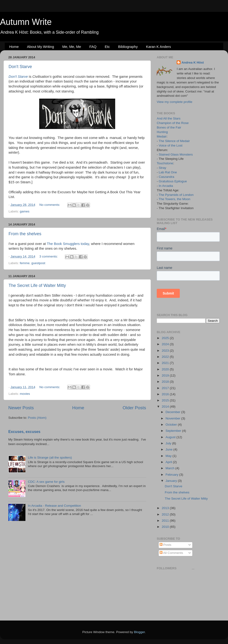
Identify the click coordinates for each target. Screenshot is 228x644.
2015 (166, 400)
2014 (166, 407)
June (169, 449)
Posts (166, 545)
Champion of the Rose (173, 123)
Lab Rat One (168, 172)
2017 (166, 388)
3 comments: (49, 256)
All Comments (171, 553)
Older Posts (134, 408)
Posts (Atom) (37, 418)
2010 (166, 527)
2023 (166, 351)
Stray (162, 168)
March (170, 468)
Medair (162, 136)
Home (14, 47)
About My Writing (41, 47)
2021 (166, 363)
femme (25, 263)
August (171, 437)
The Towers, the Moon (174, 199)
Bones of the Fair (169, 127)
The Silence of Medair (174, 141)
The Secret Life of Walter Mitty (37, 285)
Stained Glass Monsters (176, 154)
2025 (166, 338)
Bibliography (128, 47)
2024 (166, 344)
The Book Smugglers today (68, 244)
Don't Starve (20, 67)
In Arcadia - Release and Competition (54, 506)
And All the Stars (169, 118)
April (169, 462)
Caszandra (166, 177)
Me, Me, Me (72, 47)
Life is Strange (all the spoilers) (50, 458)
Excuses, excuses (24, 432)
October (172, 425)
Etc (107, 47)
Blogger (139, 632)
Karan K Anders (159, 47)
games (25, 211)
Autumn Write (26, 22)
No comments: (50, 205)
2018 (166, 382)
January (172, 481)
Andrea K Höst (193, 62)
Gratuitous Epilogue (173, 181)
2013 (166, 508)
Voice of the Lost (171, 145)
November (173, 418)
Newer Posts (21, 408)
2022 (166, 357)
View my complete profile (175, 102)
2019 (166, 375)
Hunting (162, 132)
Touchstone (165, 163)
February (172, 475)
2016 (166, 394)
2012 (166, 514)
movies (25, 394)
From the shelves (25, 234)
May (169, 456)
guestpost (38, 263)
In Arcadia (166, 186)
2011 (166, 521)
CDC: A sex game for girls (46, 482)
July (169, 443)
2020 (166, 369)
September (174, 431)
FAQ (93, 47)
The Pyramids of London (176, 195)
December (173, 412)
